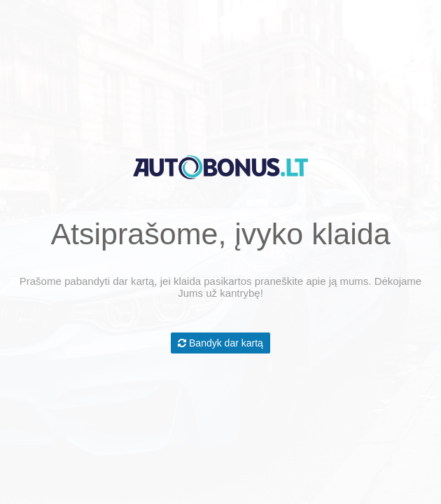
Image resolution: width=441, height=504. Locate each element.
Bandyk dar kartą (220, 343)
